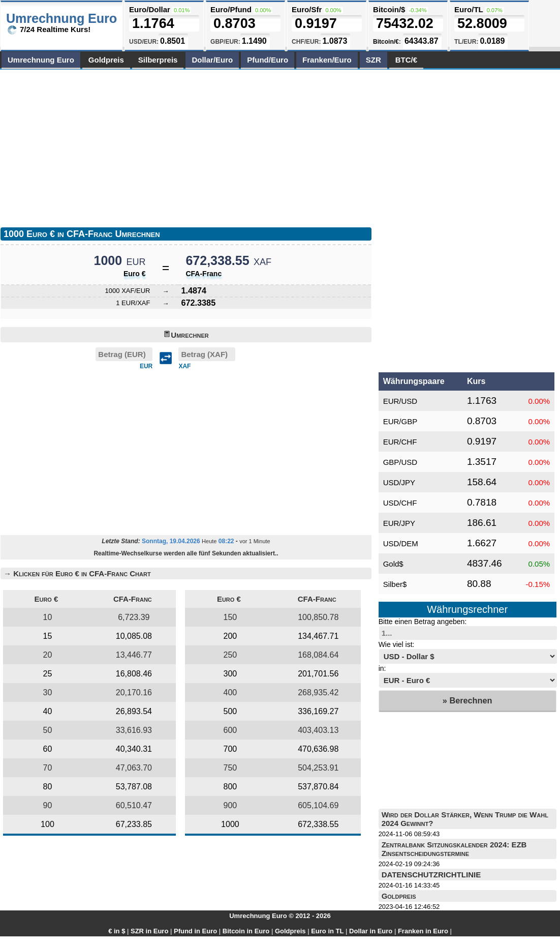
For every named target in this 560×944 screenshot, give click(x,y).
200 (230, 636)
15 (48, 636)
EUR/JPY (399, 523)
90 (48, 805)
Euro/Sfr (307, 9)
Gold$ (393, 564)
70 (48, 768)
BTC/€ (406, 60)
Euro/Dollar (150, 9)
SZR (374, 60)
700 (230, 749)
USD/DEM (401, 543)
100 (48, 824)
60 (48, 749)
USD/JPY (399, 482)
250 (230, 655)
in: (382, 668)
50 (48, 730)
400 (230, 692)
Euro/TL (469, 9)
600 (230, 730)
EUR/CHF (400, 442)
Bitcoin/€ (386, 42)
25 (48, 674)
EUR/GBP (400, 421)
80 (48, 787)
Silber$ (395, 584)
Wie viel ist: (397, 644)
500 (230, 711)
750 (230, 768)
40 (48, 711)
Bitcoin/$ (389, 9)
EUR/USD (400, 401)
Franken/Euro (327, 60)
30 (48, 692)
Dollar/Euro (212, 60)
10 (48, 617)
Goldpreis (106, 60)
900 (230, 805)
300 (230, 674)
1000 (230, 824)
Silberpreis (158, 60)
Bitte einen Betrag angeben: (423, 622)
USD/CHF (400, 503)
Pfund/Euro (268, 60)
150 (230, 617)
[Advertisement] (127, 146)
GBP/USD (400, 462)
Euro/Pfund (231, 9)
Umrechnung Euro (41, 60)
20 (48, 655)
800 (230, 787)
